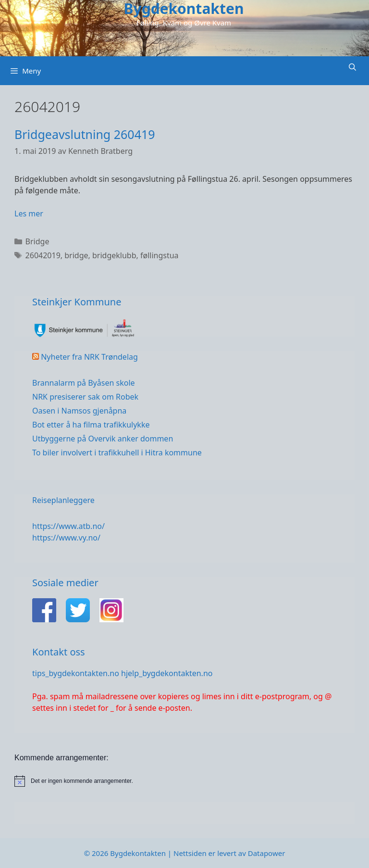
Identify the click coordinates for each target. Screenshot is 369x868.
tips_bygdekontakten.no (76, 673)
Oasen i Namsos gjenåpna (79, 411)
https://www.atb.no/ (68, 526)
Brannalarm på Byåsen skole (84, 383)
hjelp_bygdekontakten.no (167, 673)
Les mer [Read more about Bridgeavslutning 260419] (29, 214)
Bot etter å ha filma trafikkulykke (91, 425)
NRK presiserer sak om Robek (85, 397)
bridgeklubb (114, 255)
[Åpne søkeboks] (352, 67)
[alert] (184, 781)
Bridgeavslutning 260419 (85, 134)
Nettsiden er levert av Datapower (229, 853)
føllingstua (160, 255)
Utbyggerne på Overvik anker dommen (103, 439)
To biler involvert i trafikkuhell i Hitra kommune (117, 453)
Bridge (37, 241)
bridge (76, 255)
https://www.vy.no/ (66, 538)
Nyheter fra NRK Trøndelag (89, 357)
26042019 (43, 255)
